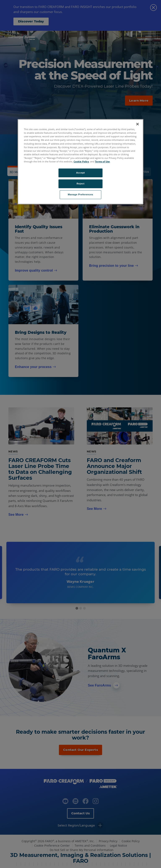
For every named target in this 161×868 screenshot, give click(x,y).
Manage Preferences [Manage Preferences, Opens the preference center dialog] (81, 194)
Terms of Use (102, 161)
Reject (80, 184)
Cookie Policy (81, 161)
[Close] (138, 124)
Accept (80, 173)
